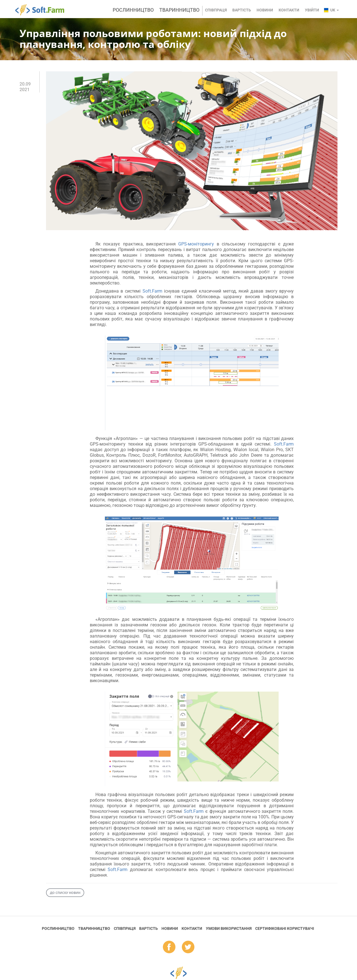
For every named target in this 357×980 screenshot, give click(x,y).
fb (169, 947)
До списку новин (65, 893)
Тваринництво (179, 10)
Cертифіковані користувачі (285, 928)
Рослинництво (133, 10)
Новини (265, 10)
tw (188, 947)
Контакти (289, 10)
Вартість (242, 10)
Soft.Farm (43, 10)
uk (335, 10)
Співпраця (216, 10)
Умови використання (229, 928)
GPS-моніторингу (196, 244)
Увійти (312, 10)
